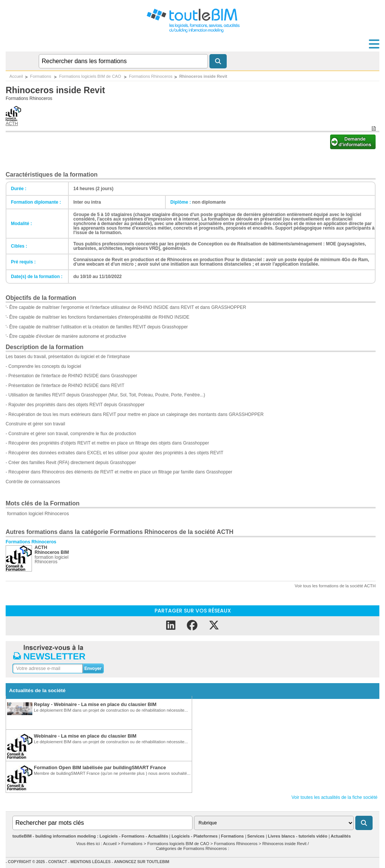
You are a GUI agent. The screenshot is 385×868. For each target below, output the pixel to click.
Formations (41, 76)
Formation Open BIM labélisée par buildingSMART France (100, 767)
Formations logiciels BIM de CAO (91, 76)
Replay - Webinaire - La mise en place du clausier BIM (95, 704)
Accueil (16, 76)
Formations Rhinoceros (151, 76)
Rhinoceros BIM (52, 552)
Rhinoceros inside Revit (203, 76)
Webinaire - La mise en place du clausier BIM (85, 736)
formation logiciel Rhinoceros (38, 513)
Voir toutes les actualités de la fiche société (334, 797)
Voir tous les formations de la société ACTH (335, 586)
